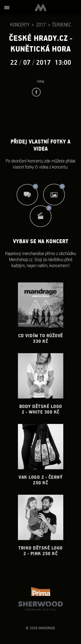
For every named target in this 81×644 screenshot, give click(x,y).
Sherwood (40, 606)
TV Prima (41, 591)
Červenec (62, 24)
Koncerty (20, 24)
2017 (41, 24)
